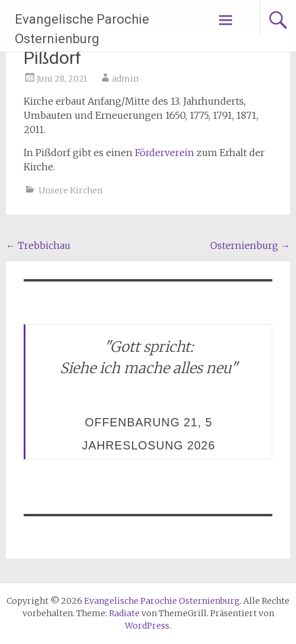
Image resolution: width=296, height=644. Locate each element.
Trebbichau (38, 245)
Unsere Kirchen (70, 190)
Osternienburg (250, 245)
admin (125, 79)
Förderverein (165, 153)
